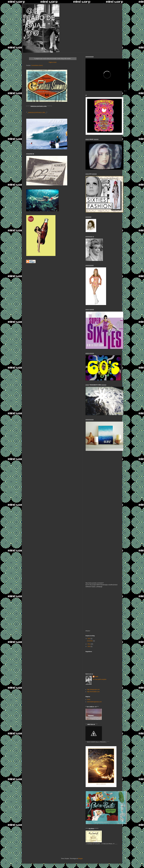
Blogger (80, 859)
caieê (97, 677)
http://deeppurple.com (93, 689)
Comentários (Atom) (37, 65)
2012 (89, 644)
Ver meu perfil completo (100, 679)
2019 (89, 646)
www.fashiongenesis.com (94, 702)
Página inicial (53, 62)
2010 (89, 639)
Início (89, 700)
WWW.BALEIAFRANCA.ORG (37, 113)
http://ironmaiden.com (93, 692)
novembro (90, 641)
